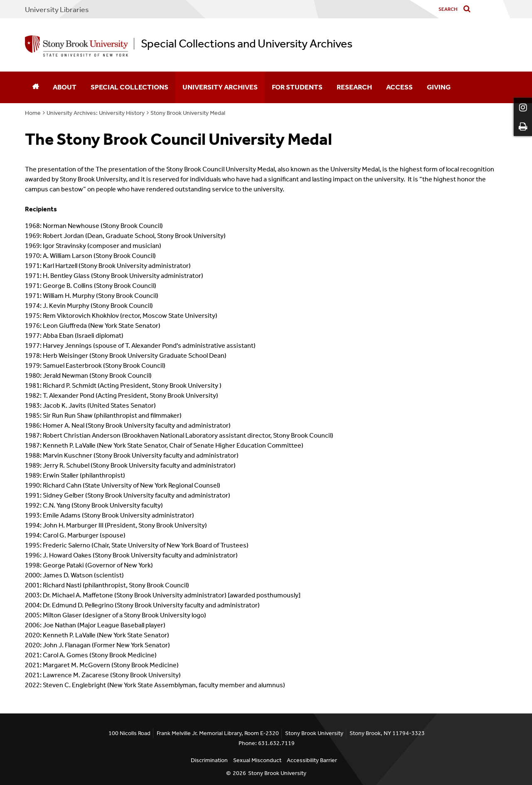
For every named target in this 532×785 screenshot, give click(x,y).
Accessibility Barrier (312, 760)
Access (399, 87)
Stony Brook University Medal (188, 113)
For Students (297, 87)
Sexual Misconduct (257, 760)
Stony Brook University (277, 773)
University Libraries (57, 10)
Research (354, 87)
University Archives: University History (96, 113)
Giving (439, 87)
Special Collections (129, 87)
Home (33, 113)
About (65, 87)
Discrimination (209, 760)
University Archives (220, 87)
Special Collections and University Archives (247, 44)
